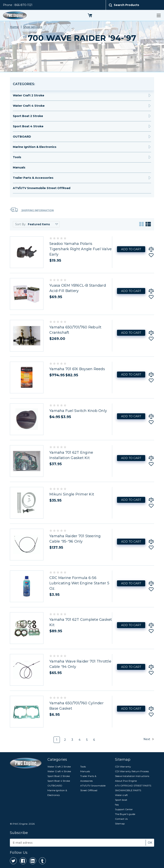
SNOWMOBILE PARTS (128, 790)
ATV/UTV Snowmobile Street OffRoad (42, 188)
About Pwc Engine (126, 781)
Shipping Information (32, 210)
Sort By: (21, 224)
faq (117, 805)
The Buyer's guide (125, 814)
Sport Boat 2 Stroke (28, 116)
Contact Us (121, 819)
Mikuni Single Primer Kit (72, 494)
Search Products (126, 5)
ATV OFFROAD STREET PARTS (133, 786)
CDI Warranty (123, 767)
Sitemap (120, 824)
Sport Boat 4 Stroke (28, 126)
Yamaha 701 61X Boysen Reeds (77, 369)
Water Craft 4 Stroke (29, 106)
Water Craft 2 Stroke (29, 95)
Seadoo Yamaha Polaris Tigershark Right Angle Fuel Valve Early (81, 249)
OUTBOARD (22, 137)
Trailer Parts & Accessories (33, 178)
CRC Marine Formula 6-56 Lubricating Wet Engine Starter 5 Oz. (79, 583)
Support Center (124, 809)
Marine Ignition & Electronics (35, 147)
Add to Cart (131, 249)
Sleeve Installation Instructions (132, 776)
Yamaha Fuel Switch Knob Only (78, 411)
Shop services (33, 27)
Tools (17, 157)
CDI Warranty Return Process (132, 771)
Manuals (19, 167)
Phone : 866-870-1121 (18, 5)
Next (149, 739)
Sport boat (121, 800)
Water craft (121, 795)
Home (14, 27)
